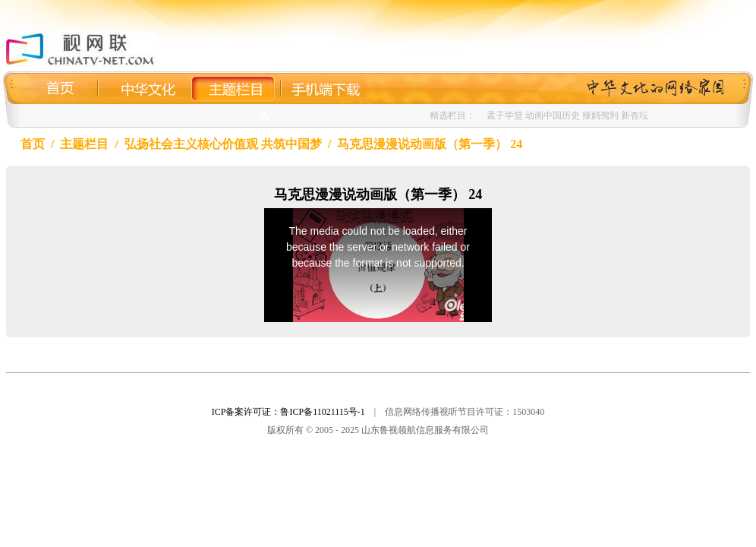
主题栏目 (84, 144)
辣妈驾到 (600, 115)
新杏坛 (635, 115)
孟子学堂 (505, 115)
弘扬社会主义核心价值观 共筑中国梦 (223, 144)
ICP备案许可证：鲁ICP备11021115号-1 (288, 412)
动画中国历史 (553, 115)
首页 (33, 144)
